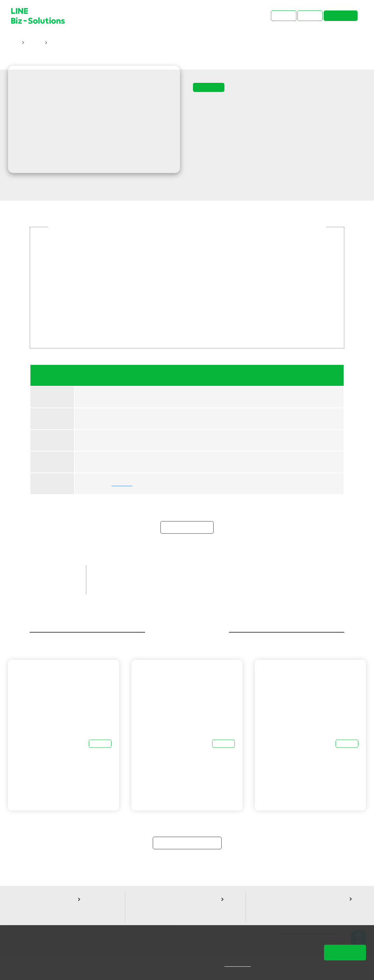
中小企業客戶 (145, 597)
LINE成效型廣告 (231, 597)
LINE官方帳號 (186, 597)
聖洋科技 (122, 492)
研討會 (34, 43)
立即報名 (187, 551)
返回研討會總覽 (187, 866)
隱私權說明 (242, 964)
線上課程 (270, 597)
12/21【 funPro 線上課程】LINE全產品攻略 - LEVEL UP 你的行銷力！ (129, 43)
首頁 (13, 43)
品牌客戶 (108, 597)
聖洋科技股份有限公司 (124, 609)
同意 (345, 952)
